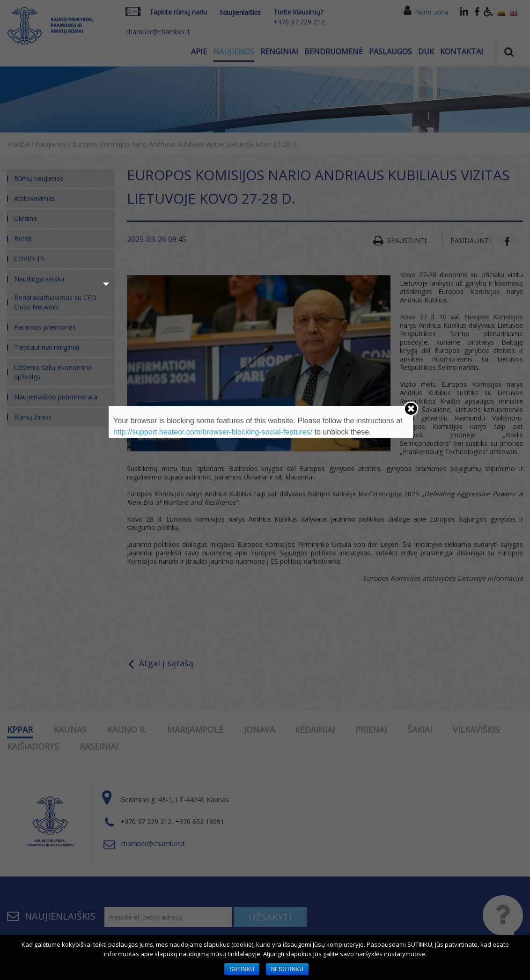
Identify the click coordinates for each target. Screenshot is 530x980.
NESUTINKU (287, 969)
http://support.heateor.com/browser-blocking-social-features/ (213, 432)
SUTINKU (242, 969)
